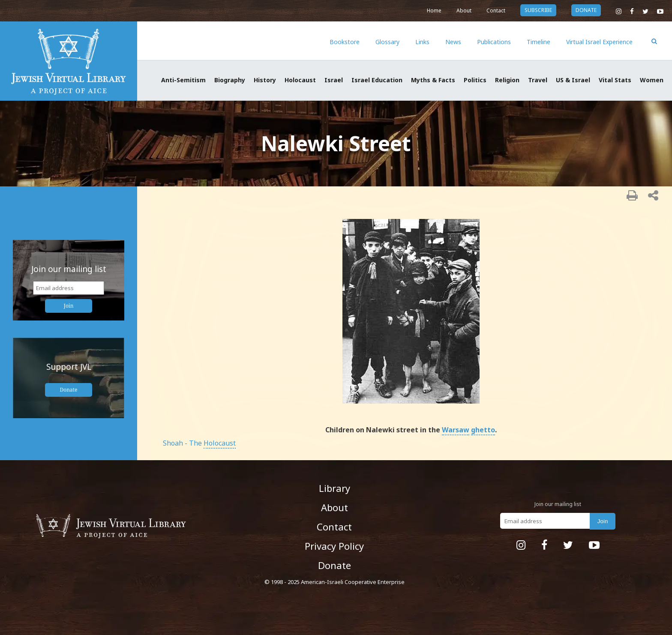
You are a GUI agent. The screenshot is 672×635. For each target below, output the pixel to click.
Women (652, 80)
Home (434, 10)
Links (422, 42)
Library (334, 488)
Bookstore (345, 42)
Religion (507, 80)
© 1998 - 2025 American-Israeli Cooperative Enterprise (334, 582)
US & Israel (573, 80)
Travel (538, 80)
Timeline (538, 42)
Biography (230, 80)
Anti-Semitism (183, 80)
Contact (496, 10)
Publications (494, 42)
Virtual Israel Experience (599, 42)
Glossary (387, 42)
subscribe (538, 10)
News (453, 42)
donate (586, 10)
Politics (475, 80)
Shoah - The (199, 443)
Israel (334, 80)
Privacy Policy (334, 546)
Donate (69, 390)
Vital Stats (615, 80)
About (464, 10)
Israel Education (377, 80)
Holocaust (300, 80)
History (265, 80)
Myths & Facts (433, 80)
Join (69, 306)
